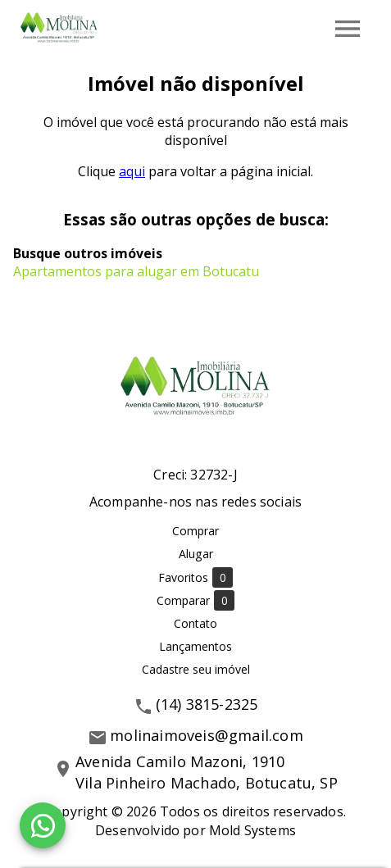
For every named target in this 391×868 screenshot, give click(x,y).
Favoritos (195, 577)
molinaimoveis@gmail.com (206, 735)
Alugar (196, 554)
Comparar (195, 600)
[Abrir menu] (348, 29)
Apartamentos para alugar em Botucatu (136, 271)
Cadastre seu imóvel (196, 669)
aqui (132, 171)
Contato (195, 623)
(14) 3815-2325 (207, 704)
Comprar (195, 531)
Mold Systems (252, 830)
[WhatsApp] (43, 825)
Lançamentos (195, 646)
